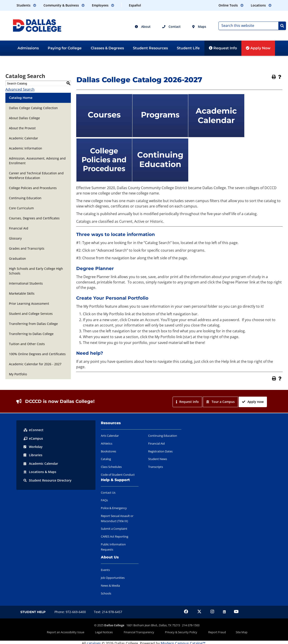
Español (135, 5)
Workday (33, 446)
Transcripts (156, 467)
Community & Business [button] (64, 5)
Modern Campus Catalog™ (183, 641)
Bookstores (108, 451)
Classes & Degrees (107, 48)
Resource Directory (48, 480)
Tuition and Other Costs (27, 344)
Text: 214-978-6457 (108, 612)
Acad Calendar (41, 463)
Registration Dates (160, 451)
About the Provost (22, 128)
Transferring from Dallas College (33, 324)
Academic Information (26, 148)
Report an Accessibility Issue (75, 631)
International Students (26, 283)
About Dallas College (24, 118)
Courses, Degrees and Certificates (34, 218)
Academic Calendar (24, 138)
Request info (187, 402)
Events (105, 570)
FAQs (104, 500)
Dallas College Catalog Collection (33, 108)
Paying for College (65, 48)
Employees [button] (103, 5)
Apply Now (258, 48)
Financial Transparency (141, 631)
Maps (199, 27)
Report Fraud (211, 631)
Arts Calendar (110, 436)
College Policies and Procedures (33, 188)
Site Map (232, 631)
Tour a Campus (220, 402)
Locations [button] (261, 5)
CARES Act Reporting (115, 536)
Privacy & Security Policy (179, 631)
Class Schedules (111, 467)
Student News (158, 459)
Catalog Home (21, 98)
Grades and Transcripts (27, 248)
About (143, 27)
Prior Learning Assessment (29, 304)
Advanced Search (20, 89)
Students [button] (26, 5)
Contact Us (108, 493)
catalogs (94, 641)
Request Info (223, 48)
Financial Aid (19, 228)
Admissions (28, 48)
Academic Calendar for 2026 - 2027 (35, 364)
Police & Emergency (114, 508)
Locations (40, 471)
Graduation (17, 258)
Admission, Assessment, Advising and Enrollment (37, 161)
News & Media (110, 586)
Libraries (33, 455)
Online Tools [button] (231, 5)
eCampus (33, 438)
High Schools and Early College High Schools (36, 271)
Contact (171, 27)
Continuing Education (25, 198)
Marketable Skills (22, 293)
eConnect (34, 430)
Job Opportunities (113, 578)
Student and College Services (31, 314)
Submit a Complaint (114, 529)
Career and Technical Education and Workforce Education (36, 175)
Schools (106, 593)
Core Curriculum (21, 208)
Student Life (188, 48)
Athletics (107, 443)
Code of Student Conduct (118, 475)
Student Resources (150, 48)
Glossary (15, 238)
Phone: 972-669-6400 (70, 612)
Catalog (106, 459)
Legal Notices (110, 631)
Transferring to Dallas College (31, 334)
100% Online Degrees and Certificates (37, 354)
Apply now (253, 402)
